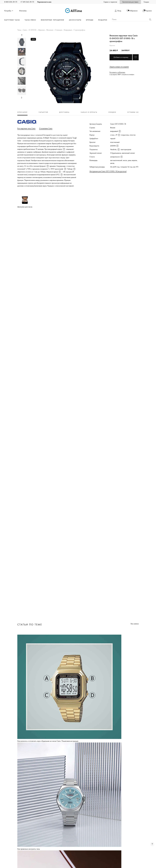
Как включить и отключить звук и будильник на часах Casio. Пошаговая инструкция (48, 741)
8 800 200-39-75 (11, 2)
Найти (150, 20)
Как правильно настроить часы (29, 849)
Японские (50, 30)
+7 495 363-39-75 (27, 2)
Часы (19, 30)
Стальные (58, 30)
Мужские (41, 30)
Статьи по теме (30, 624)
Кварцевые (68, 30)
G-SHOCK (33, 30)
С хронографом (79, 30)
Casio (25, 30)
